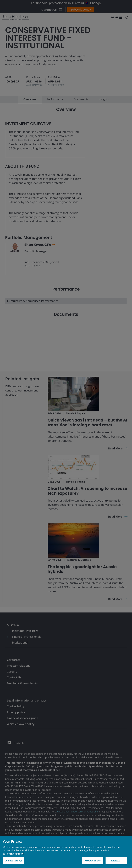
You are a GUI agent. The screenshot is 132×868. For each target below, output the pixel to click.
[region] (66, 852)
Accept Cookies (93, 861)
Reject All (116, 861)
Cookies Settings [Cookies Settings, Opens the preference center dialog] (13, 861)
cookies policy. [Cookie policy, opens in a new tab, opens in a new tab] (15, 854)
